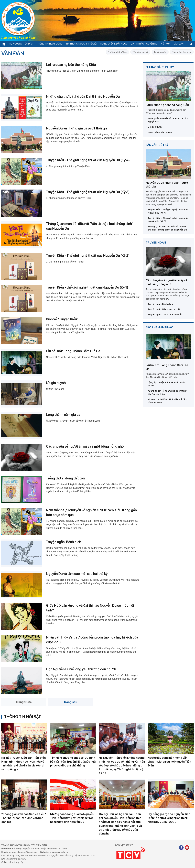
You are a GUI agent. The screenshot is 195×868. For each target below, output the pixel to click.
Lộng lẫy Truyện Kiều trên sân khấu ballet (166, 384)
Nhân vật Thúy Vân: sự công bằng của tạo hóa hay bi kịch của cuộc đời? (92, 640)
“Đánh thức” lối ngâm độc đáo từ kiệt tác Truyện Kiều (168, 392)
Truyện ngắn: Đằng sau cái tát (164, 309)
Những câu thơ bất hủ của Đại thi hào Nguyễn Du (83, 96)
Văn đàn (179, 44)
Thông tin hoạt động (50, 44)
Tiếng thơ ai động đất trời (66, 478)
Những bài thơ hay (117, 52)
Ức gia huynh (56, 383)
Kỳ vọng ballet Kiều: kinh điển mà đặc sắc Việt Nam (167, 401)
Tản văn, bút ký (140, 52)
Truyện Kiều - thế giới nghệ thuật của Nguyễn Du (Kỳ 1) (87, 287)
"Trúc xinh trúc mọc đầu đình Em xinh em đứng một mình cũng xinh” (82, 71)
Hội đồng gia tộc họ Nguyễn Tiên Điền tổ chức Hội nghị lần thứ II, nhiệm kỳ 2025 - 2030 (169, 818)
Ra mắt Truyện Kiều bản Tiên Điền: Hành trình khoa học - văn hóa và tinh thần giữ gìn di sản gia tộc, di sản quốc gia (24, 763)
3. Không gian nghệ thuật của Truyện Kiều (68, 198)
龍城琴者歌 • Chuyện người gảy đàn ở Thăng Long (73, 421)
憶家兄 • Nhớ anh (55, 389)
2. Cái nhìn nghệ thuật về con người (65, 262)
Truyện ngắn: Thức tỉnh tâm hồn (165, 315)
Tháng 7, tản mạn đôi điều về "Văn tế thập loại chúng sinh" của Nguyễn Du (90, 226)
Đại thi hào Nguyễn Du (144, 44)
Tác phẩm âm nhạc (182, 52)
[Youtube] (187, 848)
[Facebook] (181, 848)
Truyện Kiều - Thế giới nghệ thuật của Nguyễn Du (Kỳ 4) (88, 160)
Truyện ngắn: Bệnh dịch (64, 542)
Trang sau (70, 702)
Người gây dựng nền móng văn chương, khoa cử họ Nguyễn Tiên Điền (169, 762)
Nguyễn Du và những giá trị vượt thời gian (78, 128)
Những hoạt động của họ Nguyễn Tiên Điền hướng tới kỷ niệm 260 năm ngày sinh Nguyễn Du (72, 818)
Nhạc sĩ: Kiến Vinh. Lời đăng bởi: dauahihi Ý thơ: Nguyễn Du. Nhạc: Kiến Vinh (87, 357)
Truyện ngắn (160, 52)
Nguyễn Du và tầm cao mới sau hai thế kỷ (77, 574)
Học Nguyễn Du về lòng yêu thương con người (81, 669)
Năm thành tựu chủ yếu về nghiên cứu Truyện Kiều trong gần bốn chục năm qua (91, 512)
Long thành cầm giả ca (63, 415)
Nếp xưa (166, 44)
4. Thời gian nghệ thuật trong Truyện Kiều (68, 166)
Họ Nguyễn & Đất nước (114, 44)
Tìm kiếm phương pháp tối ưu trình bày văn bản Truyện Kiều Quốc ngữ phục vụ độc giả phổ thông (73, 762)
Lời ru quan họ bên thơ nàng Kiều (71, 65)
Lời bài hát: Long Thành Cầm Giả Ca (73, 351)
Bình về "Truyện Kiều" (62, 319)
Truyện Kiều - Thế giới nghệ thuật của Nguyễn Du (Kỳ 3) (88, 192)
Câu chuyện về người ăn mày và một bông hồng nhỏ (85, 446)
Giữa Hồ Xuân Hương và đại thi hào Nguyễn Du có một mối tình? (90, 608)
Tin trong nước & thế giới (82, 44)
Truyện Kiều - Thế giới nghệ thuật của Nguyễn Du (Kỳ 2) (88, 256)
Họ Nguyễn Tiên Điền (21, 44)
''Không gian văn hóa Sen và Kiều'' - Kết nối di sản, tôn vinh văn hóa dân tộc (24, 818)
